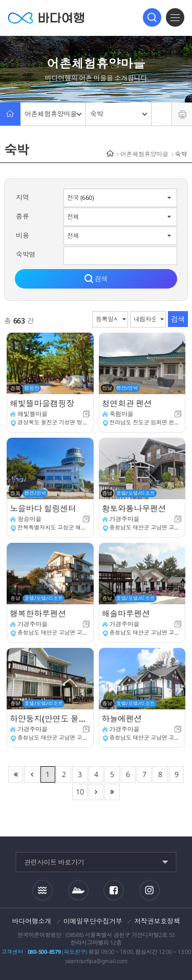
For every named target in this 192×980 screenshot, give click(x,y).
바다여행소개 (32, 921)
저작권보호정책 (157, 921)
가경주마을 (125, 519)
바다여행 (46, 18)
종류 (23, 216)
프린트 (182, 114)
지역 (23, 197)
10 (80, 792)
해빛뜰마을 (33, 414)
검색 (152, 17)
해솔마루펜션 (126, 614)
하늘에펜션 (122, 719)
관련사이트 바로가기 (54, 862)
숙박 (119, 114)
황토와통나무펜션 (134, 508)
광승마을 (29, 519)
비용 (23, 235)
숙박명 (26, 254)
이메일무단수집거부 (93, 921)
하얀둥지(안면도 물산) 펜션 (50, 719)
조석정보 (42, 890)
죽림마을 (122, 414)
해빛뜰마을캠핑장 (42, 403)
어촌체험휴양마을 (53, 114)
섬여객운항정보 (78, 890)
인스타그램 (150, 890)
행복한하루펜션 (38, 614)
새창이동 (86, 414)
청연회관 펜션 (127, 403)
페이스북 (114, 890)
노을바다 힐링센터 (43, 508)
